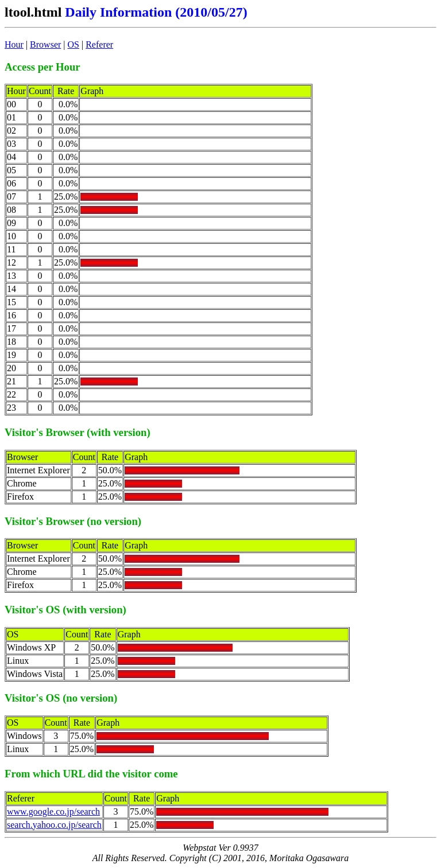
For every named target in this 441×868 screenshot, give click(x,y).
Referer (99, 44)
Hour (14, 44)
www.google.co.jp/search (53, 811)
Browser (45, 44)
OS (73, 44)
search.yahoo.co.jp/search (54, 825)
